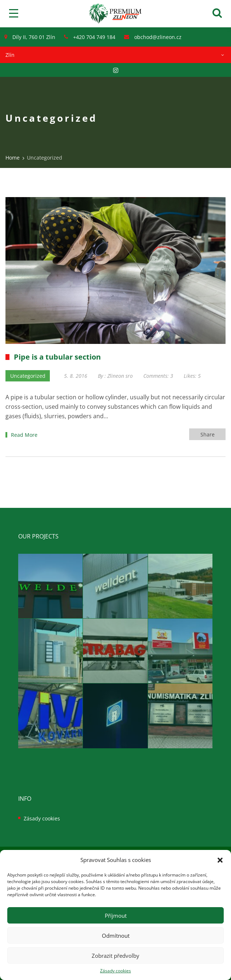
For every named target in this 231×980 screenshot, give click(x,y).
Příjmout (116, 916)
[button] (220, 860)
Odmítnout (116, 936)
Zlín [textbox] (10, 55)
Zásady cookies (115, 971)
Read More (24, 435)
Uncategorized (28, 376)
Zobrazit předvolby (115, 956)
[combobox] (115, 55)
